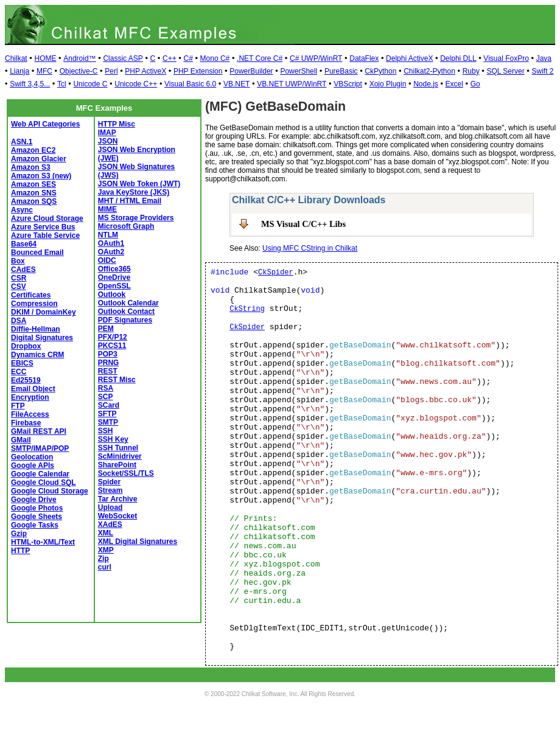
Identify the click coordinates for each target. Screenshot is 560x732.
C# (188, 58)
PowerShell (299, 71)
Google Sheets (37, 517)
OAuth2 (111, 252)
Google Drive (34, 500)
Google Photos (37, 508)
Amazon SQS (34, 201)
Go (475, 84)
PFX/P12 (113, 337)
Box (18, 261)
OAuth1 (111, 243)
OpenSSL (114, 286)
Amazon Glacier (39, 159)
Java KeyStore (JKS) (134, 192)
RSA (106, 388)
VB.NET (236, 84)
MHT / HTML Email (130, 201)
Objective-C (79, 71)
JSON (108, 141)
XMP (106, 550)
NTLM (108, 235)
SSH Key (113, 439)
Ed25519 (26, 380)
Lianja (19, 71)
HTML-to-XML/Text (43, 542)
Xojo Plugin (388, 84)
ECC (19, 372)
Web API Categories (45, 124)
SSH (106, 431)
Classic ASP (123, 58)
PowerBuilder (251, 71)
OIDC (107, 260)
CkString (247, 309)
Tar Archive (118, 499)
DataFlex (364, 58)
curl (105, 567)
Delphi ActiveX (409, 58)
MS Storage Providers (136, 218)
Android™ (79, 58)
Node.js (426, 84)
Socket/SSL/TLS (126, 473)
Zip (103, 559)
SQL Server (505, 71)
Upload (110, 507)
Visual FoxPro (506, 58)
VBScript (348, 84)
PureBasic (341, 71)
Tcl (62, 84)
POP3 (108, 354)
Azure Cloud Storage (47, 218)
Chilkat (16, 58)
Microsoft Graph (126, 226)
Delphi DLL (458, 58)
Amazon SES (33, 184)
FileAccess (30, 414)
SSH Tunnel (118, 448)
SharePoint (117, 465)
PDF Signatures (125, 320)
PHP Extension (198, 71)
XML (106, 533)
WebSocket (117, 516)
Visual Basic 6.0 (190, 84)
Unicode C (90, 84)
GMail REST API (39, 431)
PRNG (109, 363)
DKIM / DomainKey (44, 312)
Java (544, 58)
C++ (170, 58)
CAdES (23, 270)
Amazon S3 (31, 167)
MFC (44, 71)
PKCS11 (112, 346)
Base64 (24, 244)
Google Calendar (40, 474)
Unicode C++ (136, 84)
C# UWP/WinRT (316, 58)
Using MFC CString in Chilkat (310, 248)
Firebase (26, 423)
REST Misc (117, 380)
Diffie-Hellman (36, 329)
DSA (19, 321)
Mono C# (215, 58)
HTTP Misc (117, 124)
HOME (45, 58)
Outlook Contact (126, 312)
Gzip (19, 534)
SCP (106, 397)
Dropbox (26, 346)
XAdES (110, 525)
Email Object (33, 389)
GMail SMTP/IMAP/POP (40, 444)
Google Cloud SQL (44, 483)
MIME (107, 209)
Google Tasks (35, 525)
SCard (109, 405)
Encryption (30, 397)
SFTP (107, 414)
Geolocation (32, 457)
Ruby (471, 71)
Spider (109, 482)
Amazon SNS (34, 193)
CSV (19, 287)
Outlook (112, 295)
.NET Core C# (260, 58)
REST (108, 371)
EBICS (22, 363)
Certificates (31, 295)
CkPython (380, 71)
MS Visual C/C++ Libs (303, 224)
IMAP (107, 133)
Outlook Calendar (128, 303)
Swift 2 (543, 71)
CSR (19, 278)
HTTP (20, 551)
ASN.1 (22, 142)
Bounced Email (37, 253)
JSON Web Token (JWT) (139, 184)
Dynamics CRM (37, 355)
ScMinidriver (120, 456)
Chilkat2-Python (429, 71)
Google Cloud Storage (50, 491)
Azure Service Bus (43, 227)
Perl (111, 71)
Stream (110, 490)
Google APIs (33, 465)
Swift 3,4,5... (30, 84)
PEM (106, 329)
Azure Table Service (45, 235)
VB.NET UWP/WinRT (292, 84)
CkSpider (276, 273)
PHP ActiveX (145, 71)
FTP (18, 406)
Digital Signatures (42, 338)
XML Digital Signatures (138, 542)
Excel (454, 84)
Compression (34, 304)
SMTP (108, 422)
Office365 (114, 269)
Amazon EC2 (33, 150)
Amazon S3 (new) (41, 176)
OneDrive (114, 277)
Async (22, 210)
